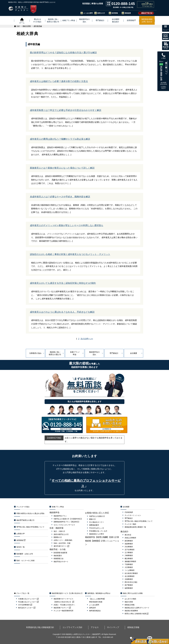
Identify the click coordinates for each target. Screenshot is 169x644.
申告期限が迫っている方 (98, 531)
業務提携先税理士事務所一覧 (135, 527)
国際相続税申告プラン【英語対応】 (67, 522)
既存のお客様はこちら (166, 67)
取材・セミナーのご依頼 (25, 561)
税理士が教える (136, 614)
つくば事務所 (130, 570)
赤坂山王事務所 (130, 538)
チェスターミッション (133, 515)
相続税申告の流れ (94, 353)
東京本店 (128, 535)
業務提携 (128, 13)
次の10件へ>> (87, 339)
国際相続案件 (94, 525)
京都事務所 (129, 579)
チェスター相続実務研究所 (63, 611)
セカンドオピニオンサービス (64, 525)
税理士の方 (101, 13)
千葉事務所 (129, 564)
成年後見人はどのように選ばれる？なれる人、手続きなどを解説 (62, 312)
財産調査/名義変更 (60, 553)
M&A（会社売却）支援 (62, 543)
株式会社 (27, 608)
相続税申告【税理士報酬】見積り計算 (102, 537)
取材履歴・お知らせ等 (25, 554)
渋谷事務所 (129, 547)
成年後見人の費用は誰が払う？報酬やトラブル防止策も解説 (60, 139)
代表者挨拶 (129, 512)
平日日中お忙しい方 (97, 528)
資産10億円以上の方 (61, 534)
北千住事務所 (130, 550)
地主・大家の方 (59, 531)
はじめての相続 (130, 599)
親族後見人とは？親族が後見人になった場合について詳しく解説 (62, 168)
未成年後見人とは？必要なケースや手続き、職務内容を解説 (60, 197)
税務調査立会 (59, 559)
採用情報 (115, 13)
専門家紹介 (114, 353)
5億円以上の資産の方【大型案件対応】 (68, 519)
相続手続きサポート (61, 562)
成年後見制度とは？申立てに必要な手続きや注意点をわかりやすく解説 (66, 110)
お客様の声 (21, 534)
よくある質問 (88, 13)
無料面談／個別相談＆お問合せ (99, 593)
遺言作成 (61, 546)
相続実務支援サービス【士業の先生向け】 (67, 593)
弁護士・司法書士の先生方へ (64, 605)
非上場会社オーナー (97, 522)
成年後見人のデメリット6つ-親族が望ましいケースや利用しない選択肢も (67, 225)
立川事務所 (129, 553)
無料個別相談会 (95, 611)
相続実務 (62, 608)
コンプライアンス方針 (80, 627)
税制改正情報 (130, 605)
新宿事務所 (129, 541)
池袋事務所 (129, 544)
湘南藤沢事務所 (130, 561)
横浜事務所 (129, 559)
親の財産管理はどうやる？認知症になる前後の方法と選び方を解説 (63, 53)
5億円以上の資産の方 (97, 516)
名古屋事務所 (130, 576)
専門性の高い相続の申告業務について (30, 527)
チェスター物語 (130, 524)
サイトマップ (105, 627)
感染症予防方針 (147, 13)
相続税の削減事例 (131, 611)
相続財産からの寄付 (97, 534)
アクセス (94, 627)
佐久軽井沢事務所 (131, 573)
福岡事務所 (129, 588)
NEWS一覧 (21, 547)
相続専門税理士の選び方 (25, 520)
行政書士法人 (28, 599)
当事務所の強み (35, 353)
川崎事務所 (129, 555)
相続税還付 (58, 556)
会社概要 (134, 353)
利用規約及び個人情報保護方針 (58, 627)
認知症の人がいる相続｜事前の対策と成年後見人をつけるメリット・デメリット (70, 254)
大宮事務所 (129, 567)
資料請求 (92, 608)
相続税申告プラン (60, 516)
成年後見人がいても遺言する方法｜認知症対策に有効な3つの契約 (63, 283)
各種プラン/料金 (75, 353)
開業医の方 (58, 537)
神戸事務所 (129, 585)
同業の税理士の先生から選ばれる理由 (30, 513)
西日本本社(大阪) (131, 582)
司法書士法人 (28, 602)
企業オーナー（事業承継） (63, 540)
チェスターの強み (23, 507)
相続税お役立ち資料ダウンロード (137, 608)
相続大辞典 (129, 602)
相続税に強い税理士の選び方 (55, 353)
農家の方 (92, 519)
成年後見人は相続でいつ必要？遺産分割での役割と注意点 (59, 81)
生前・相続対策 (57, 528)
